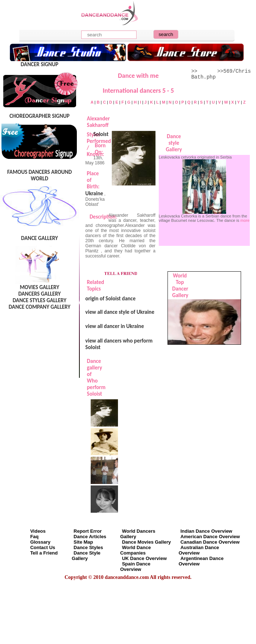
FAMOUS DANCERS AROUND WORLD (40, 175)
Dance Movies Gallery (146, 542)
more (245, 220)
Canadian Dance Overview (210, 542)
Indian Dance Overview (206, 531)
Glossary (40, 542)
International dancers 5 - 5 (138, 91)
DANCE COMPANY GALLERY (40, 307)
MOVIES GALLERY (39, 287)
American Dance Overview (210, 537)
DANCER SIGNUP (40, 64)
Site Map (83, 542)
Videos (38, 531)
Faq (34, 537)
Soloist (101, 134)
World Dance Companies (135, 550)
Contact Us (43, 547)
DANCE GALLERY (40, 238)
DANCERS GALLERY (40, 294)
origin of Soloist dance (110, 299)
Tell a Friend (44, 553)
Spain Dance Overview (135, 567)
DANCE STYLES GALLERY (40, 300)
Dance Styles (88, 547)
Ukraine (94, 193)
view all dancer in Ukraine (115, 326)
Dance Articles (90, 537)
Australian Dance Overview (199, 550)
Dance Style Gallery (86, 556)
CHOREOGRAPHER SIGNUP (40, 116)
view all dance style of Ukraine (120, 312)
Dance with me (138, 76)
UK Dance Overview (144, 558)
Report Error (88, 531)
